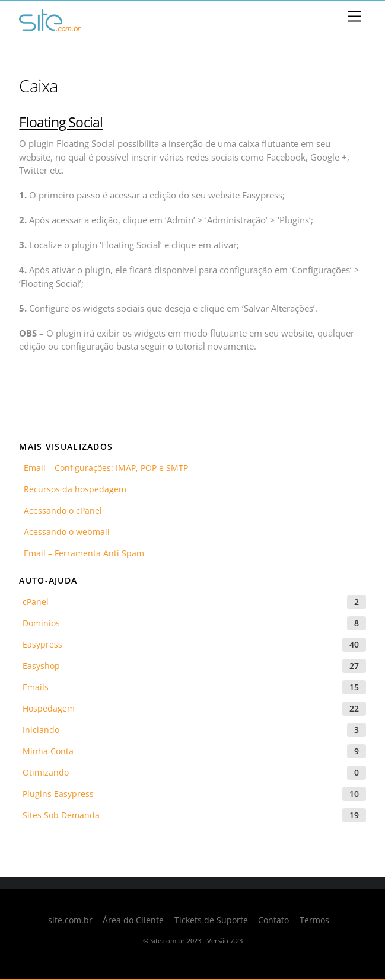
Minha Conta (48, 751)
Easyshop (41, 666)
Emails (36, 687)
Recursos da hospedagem (73, 489)
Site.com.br (168, 941)
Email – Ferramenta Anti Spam (82, 553)
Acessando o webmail (64, 532)
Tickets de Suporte (211, 920)
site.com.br (70, 920)
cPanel (36, 602)
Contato (273, 920)
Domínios (41, 623)
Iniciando (41, 730)
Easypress (42, 644)
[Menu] (354, 17)
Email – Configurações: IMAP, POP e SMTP (104, 468)
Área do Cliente (133, 920)
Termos (314, 920)
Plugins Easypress (58, 794)
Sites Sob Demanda (61, 815)
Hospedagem (49, 708)
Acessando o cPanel (61, 510)
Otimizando (46, 772)
